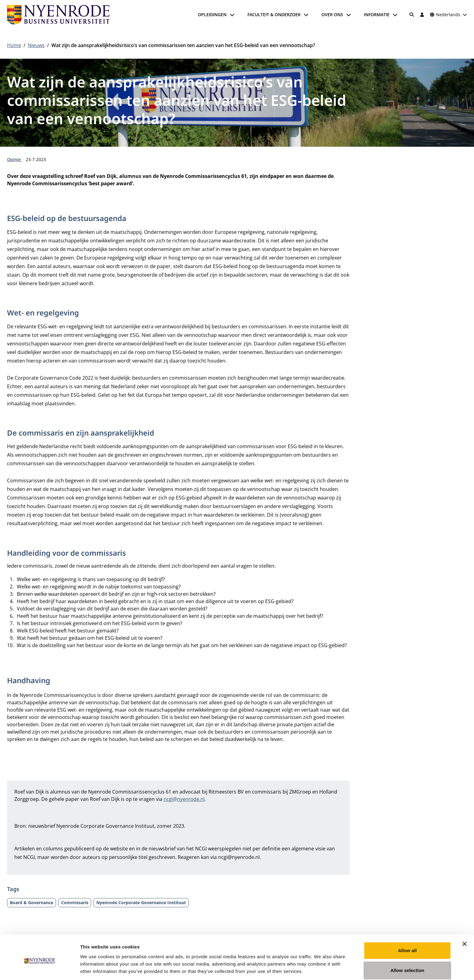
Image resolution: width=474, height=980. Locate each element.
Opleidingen (212, 15)
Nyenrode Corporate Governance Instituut (141, 903)
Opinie (15, 159)
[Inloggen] (422, 15)
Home (14, 45)
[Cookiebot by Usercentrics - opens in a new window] (40, 968)
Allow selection (407, 945)
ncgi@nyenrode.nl (184, 799)
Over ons (332, 15)
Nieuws (36, 45)
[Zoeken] (412, 15)
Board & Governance (31, 903)
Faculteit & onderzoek (274, 15)
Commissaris (75, 903)
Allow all (407, 925)
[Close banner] (465, 918)
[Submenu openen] (232, 15)
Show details (321, 968)
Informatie (377, 15)
